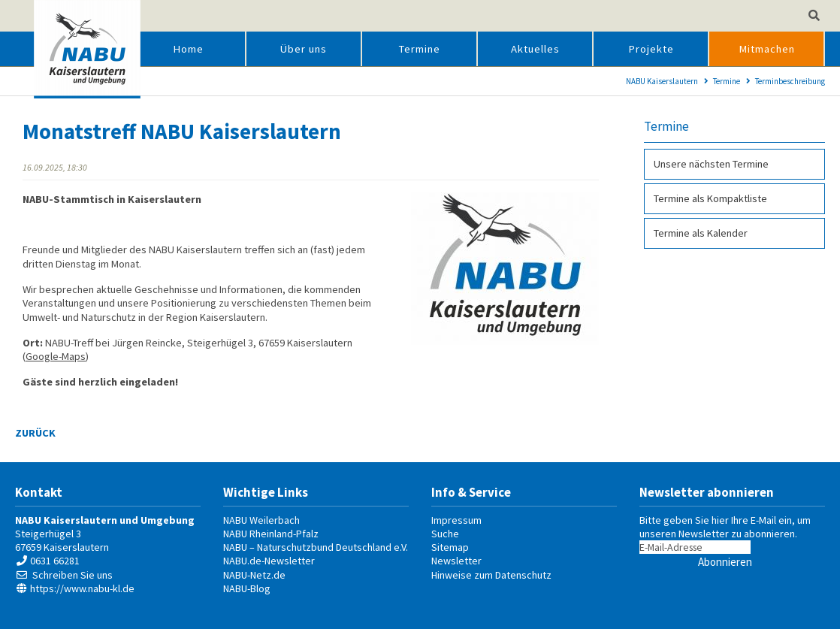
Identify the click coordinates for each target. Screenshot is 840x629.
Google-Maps (56, 356)
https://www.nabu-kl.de (82, 588)
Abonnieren (725, 562)
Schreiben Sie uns (73, 575)
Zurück (35, 433)
